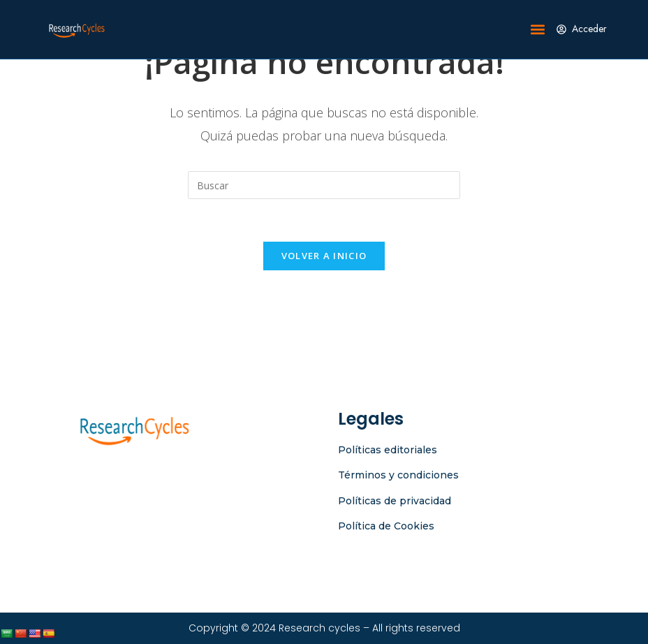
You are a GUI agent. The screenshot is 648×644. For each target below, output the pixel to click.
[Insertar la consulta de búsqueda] (324, 185)
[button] (538, 30)
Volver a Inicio (324, 256)
